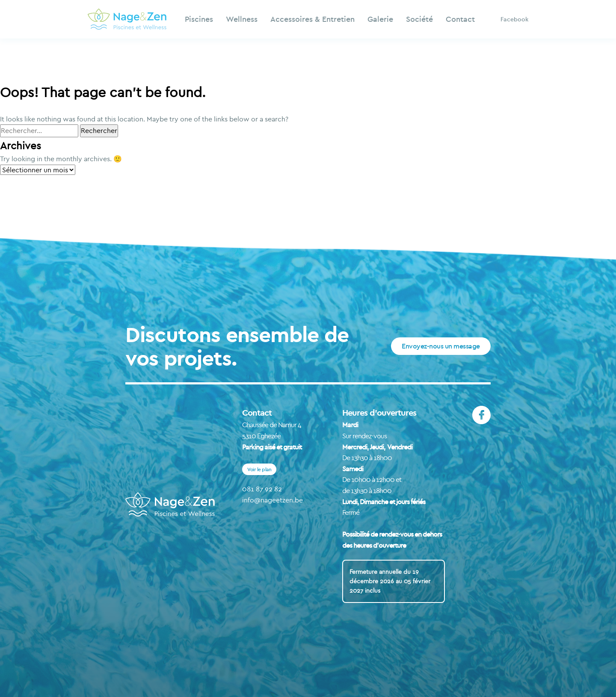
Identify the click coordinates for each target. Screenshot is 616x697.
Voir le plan (259, 469)
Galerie (380, 19)
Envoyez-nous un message (441, 346)
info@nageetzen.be (272, 500)
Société (419, 19)
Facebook (514, 19)
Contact (460, 19)
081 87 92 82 (262, 489)
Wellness (242, 19)
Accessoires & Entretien (312, 19)
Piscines (199, 19)
